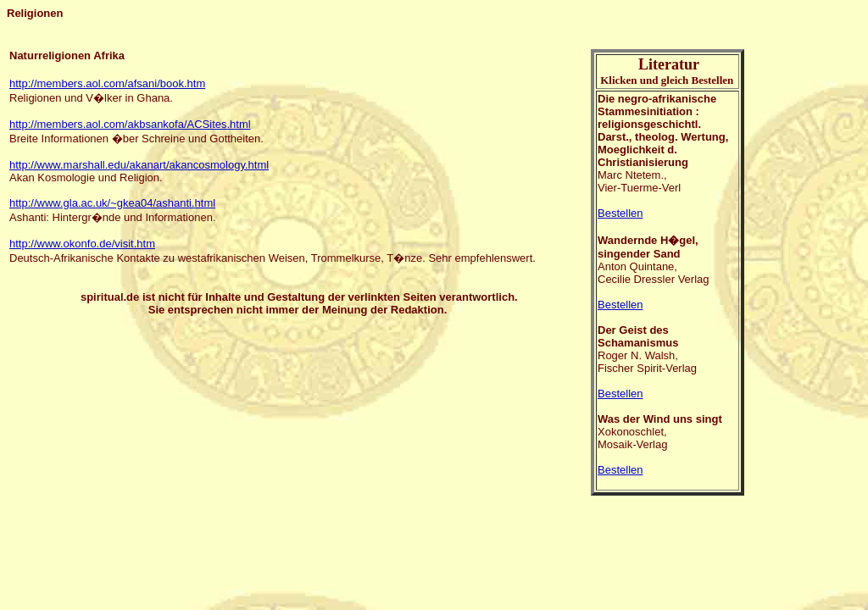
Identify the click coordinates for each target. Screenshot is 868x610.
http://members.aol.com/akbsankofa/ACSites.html (130, 124)
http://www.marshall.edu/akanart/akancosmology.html (139, 165)
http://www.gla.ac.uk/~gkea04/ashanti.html (112, 203)
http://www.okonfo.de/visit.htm (82, 244)
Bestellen (620, 213)
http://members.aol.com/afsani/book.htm (107, 83)
